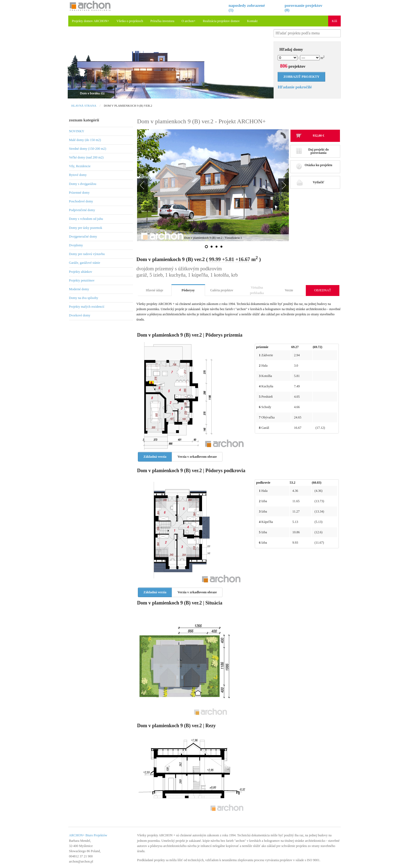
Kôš (334, 21)
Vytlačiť (310, 182)
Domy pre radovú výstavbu (87, 254)
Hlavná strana (84, 106)
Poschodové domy (81, 201)
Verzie (289, 290)
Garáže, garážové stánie (85, 263)
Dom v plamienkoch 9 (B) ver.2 (128, 106)
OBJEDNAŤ (322, 290)
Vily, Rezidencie (80, 166)
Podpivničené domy (82, 210)
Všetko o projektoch (130, 21)
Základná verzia (155, 457)
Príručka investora (162, 21)
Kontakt (252, 21)
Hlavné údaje (155, 290)
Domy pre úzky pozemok (86, 228)
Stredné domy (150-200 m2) (88, 149)
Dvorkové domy (80, 315)
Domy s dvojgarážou (83, 184)
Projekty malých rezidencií (87, 307)
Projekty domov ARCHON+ (91, 21)
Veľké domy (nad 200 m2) (86, 157)
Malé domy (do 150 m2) (85, 140)
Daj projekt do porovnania (312, 151)
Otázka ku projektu (314, 167)
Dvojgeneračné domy (83, 237)
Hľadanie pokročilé (295, 87)
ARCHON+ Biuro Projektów (88, 835)
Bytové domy (78, 175)
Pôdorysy (188, 290)
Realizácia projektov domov (221, 21)
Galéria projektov (222, 290)
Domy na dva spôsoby (84, 298)
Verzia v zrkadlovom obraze (197, 457)
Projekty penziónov (82, 280)
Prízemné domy (79, 193)
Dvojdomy (76, 245)
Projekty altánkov (81, 272)
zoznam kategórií (84, 120)
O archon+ (189, 21)
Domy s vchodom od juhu (86, 219)
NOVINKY (77, 131)
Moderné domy (79, 289)
